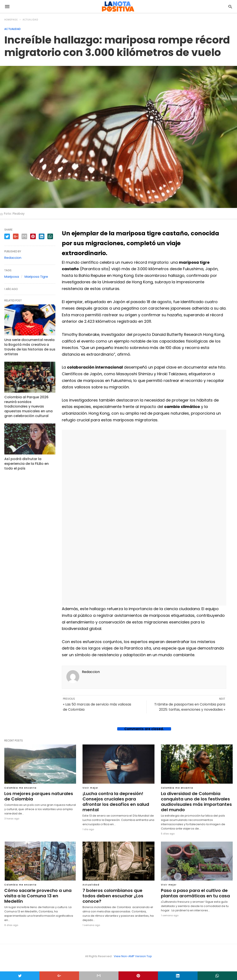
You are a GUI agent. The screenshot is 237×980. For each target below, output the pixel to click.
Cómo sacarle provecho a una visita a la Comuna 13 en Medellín (40, 893)
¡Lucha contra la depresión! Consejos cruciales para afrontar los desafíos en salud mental (118, 799)
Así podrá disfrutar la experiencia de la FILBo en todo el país (26, 461)
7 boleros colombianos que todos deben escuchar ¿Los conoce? (112, 896)
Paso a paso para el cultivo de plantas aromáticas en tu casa (194, 893)
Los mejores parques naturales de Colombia (38, 796)
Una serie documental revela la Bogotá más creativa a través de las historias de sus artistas (29, 346)
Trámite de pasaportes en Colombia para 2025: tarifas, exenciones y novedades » (190, 707)
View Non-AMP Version (130, 956)
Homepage (11, 20)
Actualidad (30, 20)
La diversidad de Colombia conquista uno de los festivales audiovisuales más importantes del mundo (195, 802)
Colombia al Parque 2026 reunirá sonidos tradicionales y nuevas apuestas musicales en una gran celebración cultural (29, 405)
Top (149, 956)
